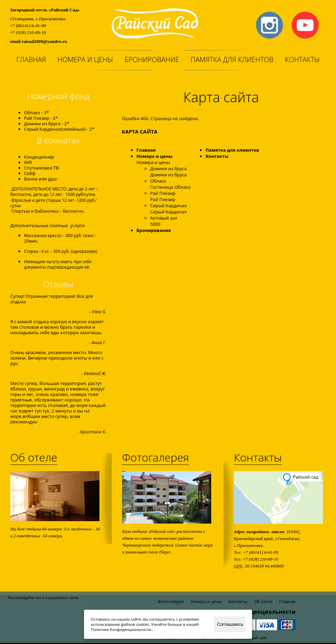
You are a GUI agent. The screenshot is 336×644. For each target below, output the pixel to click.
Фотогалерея (155, 457)
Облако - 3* (37, 113)
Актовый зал (164, 218)
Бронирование (152, 60)
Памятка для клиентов (232, 60)
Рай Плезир (163, 193)
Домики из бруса (168, 168)
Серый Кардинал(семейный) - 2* (59, 129)
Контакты (302, 60)
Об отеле (34, 457)
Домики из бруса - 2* (47, 124)
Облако (158, 181)
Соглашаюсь (230, 624)
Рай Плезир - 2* (41, 118)
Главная (31, 60)
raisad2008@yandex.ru (44, 41)
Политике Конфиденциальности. (122, 629)
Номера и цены (85, 60)
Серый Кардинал (169, 206)
